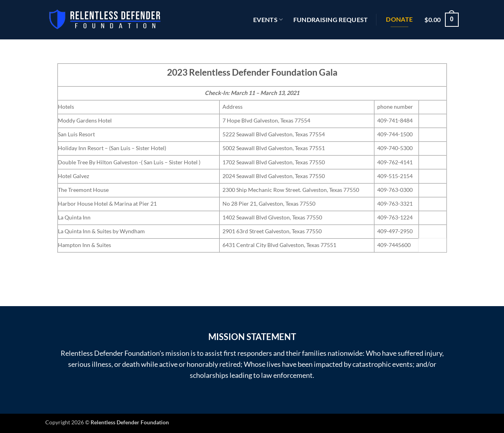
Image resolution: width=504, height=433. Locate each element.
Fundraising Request (331, 20)
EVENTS (268, 20)
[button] (442, 20)
